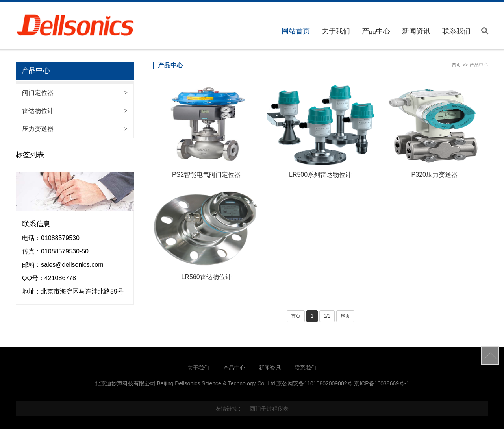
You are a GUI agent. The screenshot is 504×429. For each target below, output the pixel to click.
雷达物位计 (75, 111)
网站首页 (296, 31)
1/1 (327, 316)
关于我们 (336, 31)
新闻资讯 (416, 31)
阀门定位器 (75, 93)
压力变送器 (75, 129)
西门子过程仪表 (269, 409)
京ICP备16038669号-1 (382, 383)
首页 (456, 65)
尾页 (345, 316)
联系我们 (456, 31)
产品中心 (376, 31)
